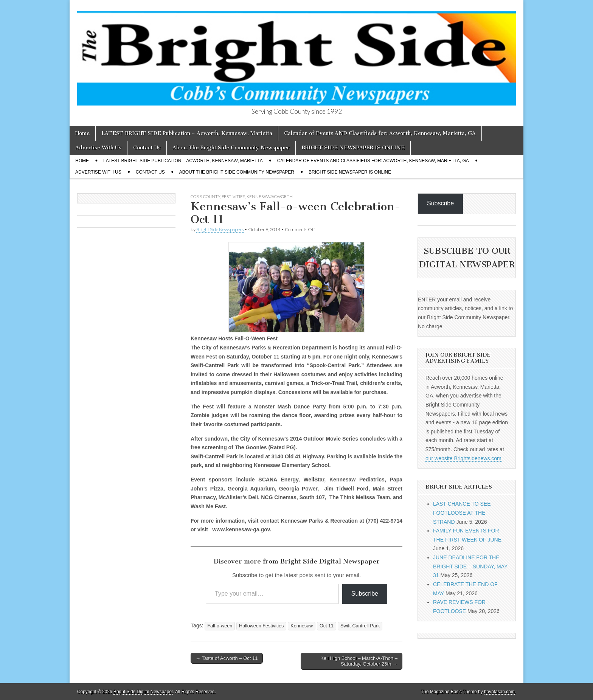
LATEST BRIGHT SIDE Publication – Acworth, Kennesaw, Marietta (187, 133)
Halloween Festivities (261, 626)
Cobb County (205, 196)
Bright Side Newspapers (220, 229)
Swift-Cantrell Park (360, 626)
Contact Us (147, 148)
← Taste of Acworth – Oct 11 (227, 658)
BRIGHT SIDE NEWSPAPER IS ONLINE (353, 148)
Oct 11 (327, 626)
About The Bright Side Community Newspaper (231, 148)
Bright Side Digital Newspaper (143, 692)
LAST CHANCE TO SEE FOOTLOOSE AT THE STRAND (462, 513)
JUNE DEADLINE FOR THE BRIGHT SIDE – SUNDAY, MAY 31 (470, 566)
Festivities (233, 196)
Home (82, 133)
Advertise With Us (98, 148)
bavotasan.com (499, 692)
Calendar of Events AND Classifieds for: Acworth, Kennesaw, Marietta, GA (380, 133)
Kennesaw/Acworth (270, 196)
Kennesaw (302, 626)
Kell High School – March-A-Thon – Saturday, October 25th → (359, 661)
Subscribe (365, 594)
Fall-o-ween (220, 626)
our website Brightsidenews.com (463, 458)
